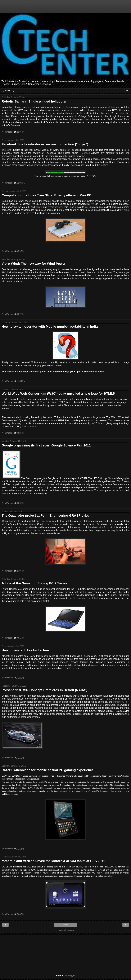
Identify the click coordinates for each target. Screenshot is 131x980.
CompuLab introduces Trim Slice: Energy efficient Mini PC (47, 195)
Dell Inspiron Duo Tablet (86, 598)
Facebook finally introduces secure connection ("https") (45, 144)
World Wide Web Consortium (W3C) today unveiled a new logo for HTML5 (58, 394)
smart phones (55, 207)
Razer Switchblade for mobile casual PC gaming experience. (48, 770)
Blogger (71, 975)
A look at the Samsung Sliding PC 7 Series (34, 583)
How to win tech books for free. (26, 650)
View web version (65, 930)
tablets (39, 207)
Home (65, 925)
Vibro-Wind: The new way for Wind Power (34, 264)
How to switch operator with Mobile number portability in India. (50, 326)
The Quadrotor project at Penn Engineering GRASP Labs (45, 515)
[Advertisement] (65, 8)
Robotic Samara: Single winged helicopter (34, 101)
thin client (124, 210)
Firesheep (85, 153)
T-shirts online (29, 427)
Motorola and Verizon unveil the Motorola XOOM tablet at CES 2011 (53, 861)
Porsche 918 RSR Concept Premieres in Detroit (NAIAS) (44, 690)
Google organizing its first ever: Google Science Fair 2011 (46, 445)
